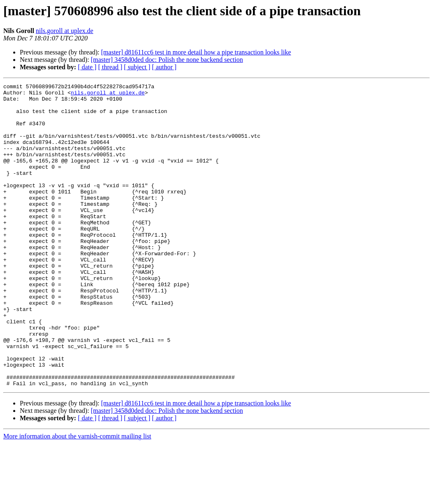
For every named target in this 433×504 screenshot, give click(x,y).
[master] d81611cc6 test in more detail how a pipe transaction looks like (196, 52)
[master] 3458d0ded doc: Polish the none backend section (167, 60)
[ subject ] (137, 67)
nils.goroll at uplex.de (65, 31)
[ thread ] (110, 67)
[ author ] (164, 67)
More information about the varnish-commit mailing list (77, 497)
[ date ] (87, 67)
